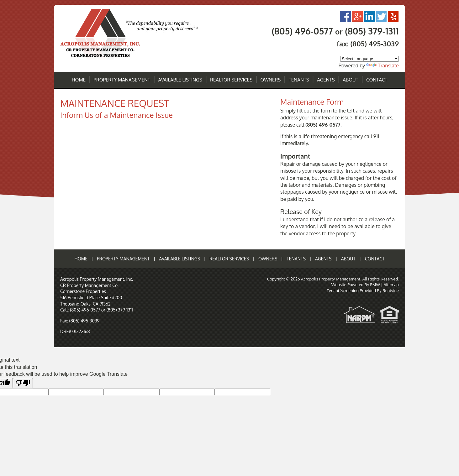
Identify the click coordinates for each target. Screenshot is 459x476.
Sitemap (391, 285)
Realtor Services (231, 80)
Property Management (122, 80)
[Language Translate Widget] (369, 59)
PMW (375, 285)
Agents (326, 80)
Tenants (299, 80)
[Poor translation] (23, 383)
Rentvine (391, 290)
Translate (382, 65)
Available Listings (180, 80)
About (350, 80)
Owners (271, 80)
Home (79, 80)
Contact (377, 80)
